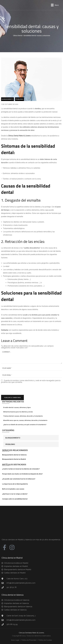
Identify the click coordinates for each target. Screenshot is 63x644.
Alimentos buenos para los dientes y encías (18, 412)
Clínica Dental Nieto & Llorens (19, 136)
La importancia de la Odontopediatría (15, 484)
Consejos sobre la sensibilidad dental (15, 499)
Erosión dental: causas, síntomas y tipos (17, 407)
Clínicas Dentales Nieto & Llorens (31, 633)
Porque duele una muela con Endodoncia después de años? (22, 474)
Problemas (10, 444)
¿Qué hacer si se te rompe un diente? (15, 494)
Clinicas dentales (8, 540)
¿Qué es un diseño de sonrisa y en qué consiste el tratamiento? (25, 424)
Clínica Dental (18, 36)
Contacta (5, 330)
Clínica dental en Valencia (13, 595)
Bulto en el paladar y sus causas (13, 489)
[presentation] (16, 389)
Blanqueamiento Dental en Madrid (14, 459)
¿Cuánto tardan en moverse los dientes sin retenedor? (21, 469)
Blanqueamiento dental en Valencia (14, 455)
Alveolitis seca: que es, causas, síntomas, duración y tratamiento (25, 420)
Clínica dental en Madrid (12, 558)
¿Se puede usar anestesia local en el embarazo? (19, 479)
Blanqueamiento (13, 438)
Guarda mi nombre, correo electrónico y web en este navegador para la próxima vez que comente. (31, 381)
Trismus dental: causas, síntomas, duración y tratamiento (23, 416)
